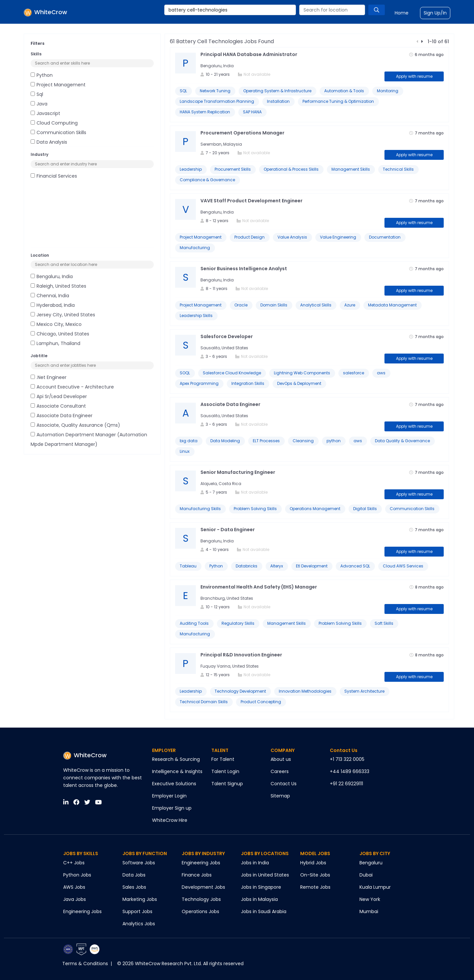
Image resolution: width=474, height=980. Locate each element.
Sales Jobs (134, 887)
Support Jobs (137, 911)
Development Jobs (203, 887)
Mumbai (369, 911)
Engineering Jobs (82, 911)
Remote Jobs (315, 887)
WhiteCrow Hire (170, 820)
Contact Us (284, 784)
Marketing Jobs (140, 899)
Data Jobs (134, 875)
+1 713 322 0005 (347, 759)
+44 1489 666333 (350, 771)
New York (370, 899)
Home (402, 13)
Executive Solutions (174, 784)
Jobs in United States (265, 875)
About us (281, 759)
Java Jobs (75, 899)
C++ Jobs (74, 863)
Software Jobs (139, 863)
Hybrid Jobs (313, 863)
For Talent (223, 759)
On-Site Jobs (315, 875)
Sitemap (280, 796)
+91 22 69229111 (346, 784)
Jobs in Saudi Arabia (264, 911)
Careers (280, 771)
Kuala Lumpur (375, 887)
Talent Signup (227, 784)
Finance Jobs (197, 875)
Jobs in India (255, 863)
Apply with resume (414, 76)
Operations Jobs (200, 911)
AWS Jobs (74, 887)
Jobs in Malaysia (259, 899)
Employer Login (169, 796)
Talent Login (225, 771)
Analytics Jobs (139, 924)
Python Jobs (77, 875)
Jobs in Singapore (261, 887)
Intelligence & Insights (177, 771)
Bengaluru (371, 863)
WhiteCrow (85, 755)
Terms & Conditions (85, 964)
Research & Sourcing (176, 759)
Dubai (366, 875)
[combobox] (230, 10)
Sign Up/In (435, 13)
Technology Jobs (201, 899)
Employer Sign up (172, 808)
